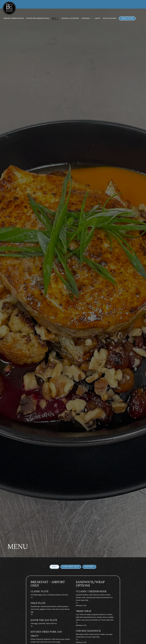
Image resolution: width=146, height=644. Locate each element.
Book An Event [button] (110, 18)
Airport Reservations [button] (14, 18)
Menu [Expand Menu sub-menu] (55, 18)
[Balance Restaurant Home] (9, 8)
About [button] (98, 18)
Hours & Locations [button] (70, 18)
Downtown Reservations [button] (38, 18)
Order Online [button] (127, 18)
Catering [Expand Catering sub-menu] (87, 18)
